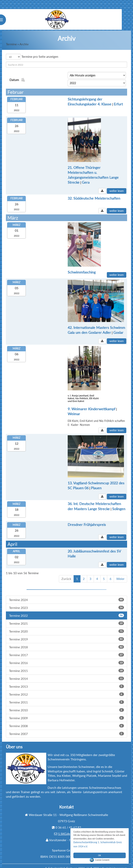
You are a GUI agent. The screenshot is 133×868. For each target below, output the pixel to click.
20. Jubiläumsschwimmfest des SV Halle (76, 547)
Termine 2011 (66, 697)
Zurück (66, 574)
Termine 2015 (66, 666)
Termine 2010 (66, 705)
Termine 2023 (66, 603)
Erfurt (51, 105)
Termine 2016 (66, 658)
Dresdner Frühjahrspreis (64, 519)
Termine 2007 (66, 729)
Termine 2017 (66, 650)
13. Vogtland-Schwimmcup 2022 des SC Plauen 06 (84, 475)
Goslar (75, 323)
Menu (11, 20)
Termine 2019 (66, 634)
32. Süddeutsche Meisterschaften (71, 192)
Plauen (50, 480)
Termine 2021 (66, 618)
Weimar (101, 401)
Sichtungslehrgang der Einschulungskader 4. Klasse (84, 100)
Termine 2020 (66, 626)
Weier (120, 574)
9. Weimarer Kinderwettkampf (68, 401)
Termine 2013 (66, 681)
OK (100, 853)
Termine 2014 (66, 674)
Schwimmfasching (94, 220)
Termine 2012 (66, 689)
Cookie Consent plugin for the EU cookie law (100, 860)
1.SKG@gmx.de (69, 829)
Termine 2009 (66, 713)
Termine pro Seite (32, 57)
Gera (115, 175)
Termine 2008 (66, 721)
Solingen (76, 502)
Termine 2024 (66, 595)
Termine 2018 (66, 642)
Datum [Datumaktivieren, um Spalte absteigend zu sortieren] (17, 80)
